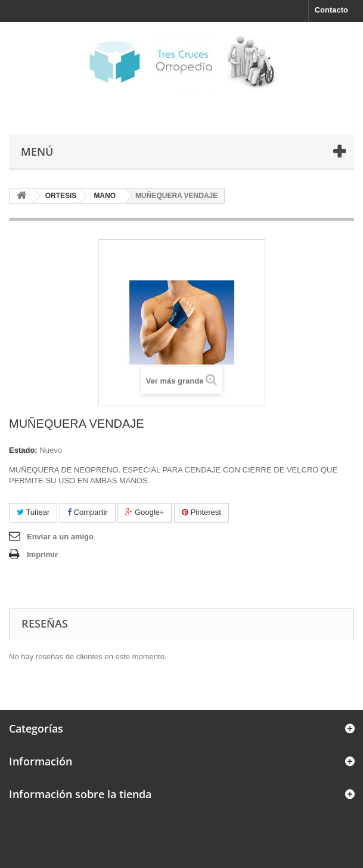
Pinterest (201, 512)
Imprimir (42, 555)
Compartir (88, 512)
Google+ (145, 512)
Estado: (23, 450)
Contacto (331, 10)
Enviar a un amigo (60, 537)
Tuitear (33, 512)
